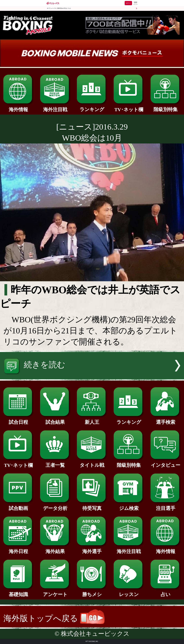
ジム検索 (129, 506)
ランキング (92, 107)
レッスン (129, 592)
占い (166, 592)
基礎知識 (18, 592)
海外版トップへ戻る (54, 618)
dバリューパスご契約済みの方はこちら (59, 8)
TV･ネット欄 (129, 107)
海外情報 (18, 107)
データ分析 (55, 506)
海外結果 (55, 549)
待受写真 (92, 506)
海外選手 (92, 549)
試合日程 (18, 420)
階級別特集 (166, 107)
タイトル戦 (92, 463)
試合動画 (18, 506)
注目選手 (166, 506)
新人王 (92, 420)
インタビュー (166, 463)
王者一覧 (55, 463)
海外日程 (18, 549)
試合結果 (55, 420)
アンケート (55, 592)
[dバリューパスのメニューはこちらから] (135, 3)
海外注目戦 (55, 107)
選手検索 (166, 420)
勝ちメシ (92, 592)
